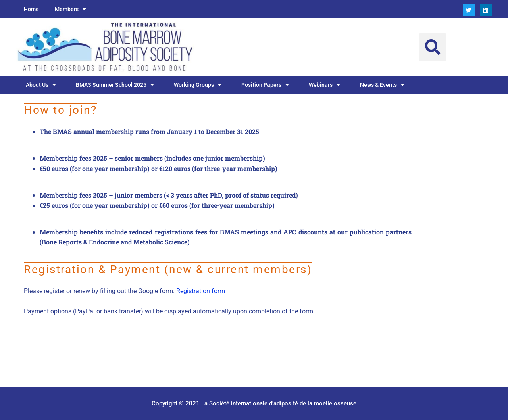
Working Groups (198, 85)
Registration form (201, 291)
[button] (433, 47)
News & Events (382, 85)
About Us (41, 85)
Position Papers (265, 85)
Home (31, 9)
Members (70, 9)
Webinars (324, 85)
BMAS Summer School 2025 (115, 85)
